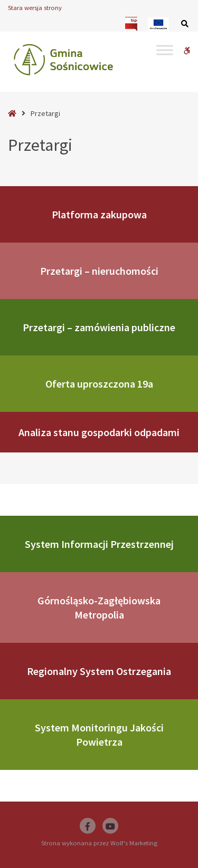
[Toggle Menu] (165, 50)
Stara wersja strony (35, 8)
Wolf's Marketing (134, 843)
